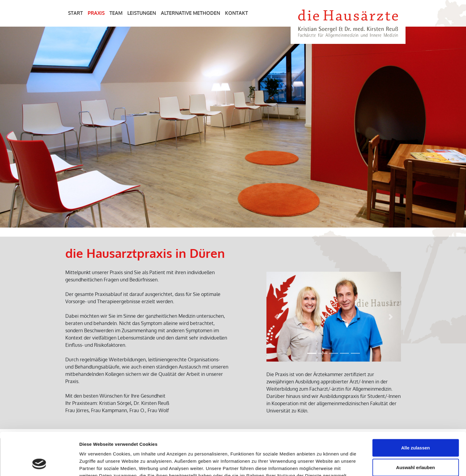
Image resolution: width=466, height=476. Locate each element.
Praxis (96, 13)
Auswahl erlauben (415, 429)
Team (116, 13)
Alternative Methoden (191, 13)
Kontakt (236, 13)
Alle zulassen (415, 409)
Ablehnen (415, 449)
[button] (277, 317)
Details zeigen (322, 464)
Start (75, 13)
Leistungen (142, 13)
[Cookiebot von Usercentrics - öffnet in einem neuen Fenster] (39, 464)
